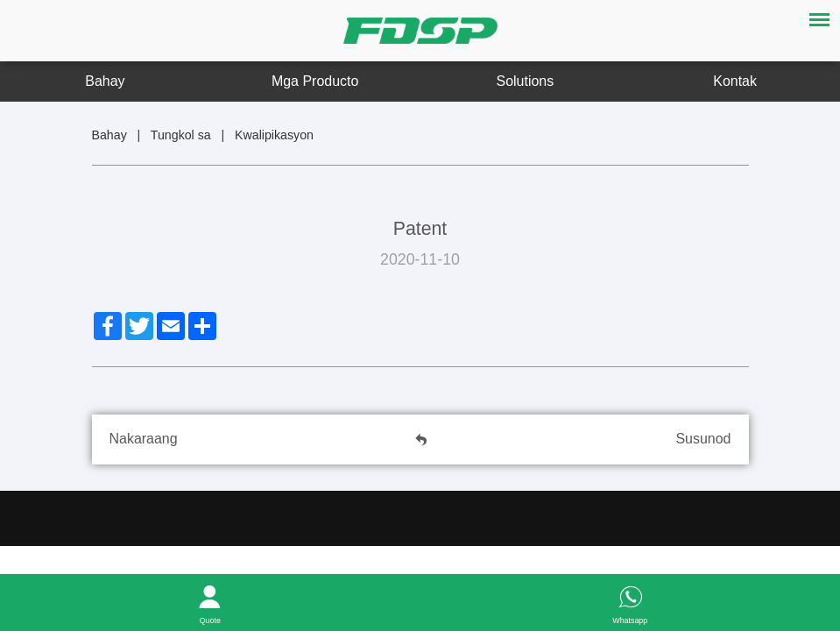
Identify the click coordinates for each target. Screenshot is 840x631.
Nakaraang (144, 439)
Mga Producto (315, 81)
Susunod (703, 439)
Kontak (735, 81)
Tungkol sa (181, 135)
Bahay (105, 81)
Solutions (526, 81)
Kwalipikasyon (274, 135)
